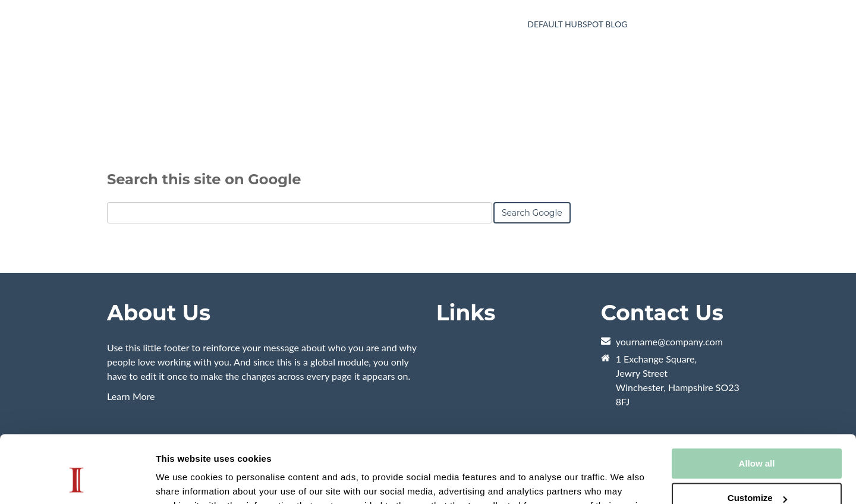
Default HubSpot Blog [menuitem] (577, 24)
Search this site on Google (204, 235)
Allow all (757, 406)
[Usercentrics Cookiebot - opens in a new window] (77, 481)
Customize (757, 440)
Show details (183, 481)
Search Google (532, 269)
